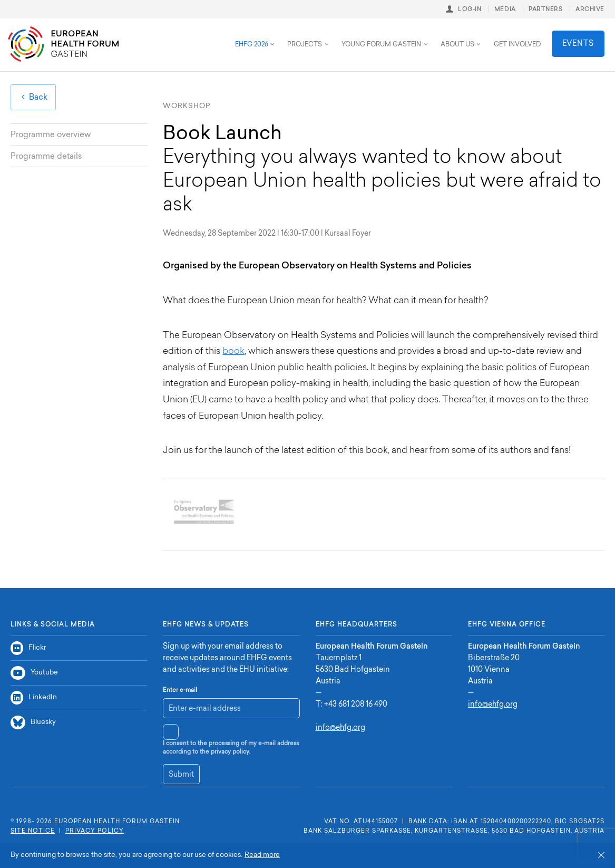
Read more (262, 855)
